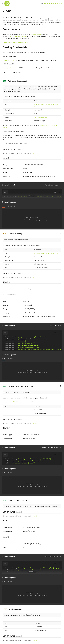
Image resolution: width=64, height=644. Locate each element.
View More (32, 196)
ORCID (35, 153)
